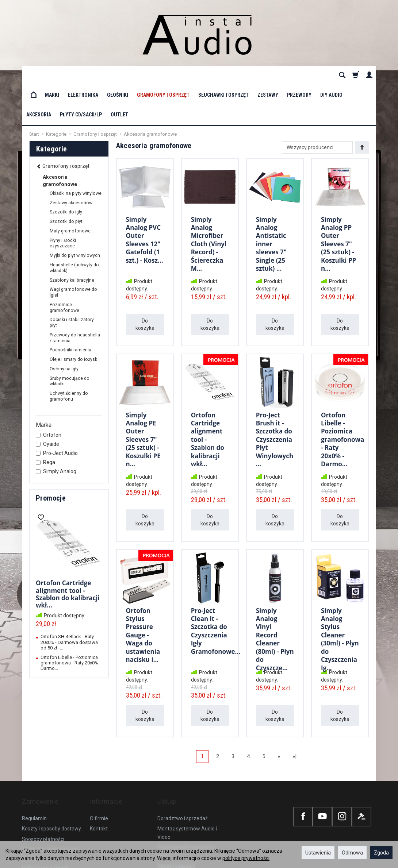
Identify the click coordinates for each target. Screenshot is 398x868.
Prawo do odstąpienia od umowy (50, 804)
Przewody (299, 75)
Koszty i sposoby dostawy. (52, 779)
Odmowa (352, 853)
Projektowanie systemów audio (187, 802)
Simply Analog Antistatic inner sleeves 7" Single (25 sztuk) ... (271, 202)
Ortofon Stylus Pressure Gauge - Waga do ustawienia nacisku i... (143, 593)
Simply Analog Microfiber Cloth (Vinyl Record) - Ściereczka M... (209, 202)
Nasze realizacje (176, 816)
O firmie (99, 769)
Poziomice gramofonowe (64, 268)
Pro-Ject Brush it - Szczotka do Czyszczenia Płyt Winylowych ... (275, 398)
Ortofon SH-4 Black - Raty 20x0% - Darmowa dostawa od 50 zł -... (69, 603)
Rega (45, 423)
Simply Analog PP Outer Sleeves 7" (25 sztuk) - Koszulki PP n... (338, 202)
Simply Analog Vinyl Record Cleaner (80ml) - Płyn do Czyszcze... (275, 597)
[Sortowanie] (362, 108)
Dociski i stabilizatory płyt (72, 283)
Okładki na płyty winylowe (76, 154)
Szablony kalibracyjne (72, 241)
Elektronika (83, 75)
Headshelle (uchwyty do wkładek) (74, 228)
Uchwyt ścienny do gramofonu (69, 357)
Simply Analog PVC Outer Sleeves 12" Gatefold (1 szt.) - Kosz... (145, 198)
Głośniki (118, 75)
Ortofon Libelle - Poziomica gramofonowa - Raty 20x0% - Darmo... (342, 398)
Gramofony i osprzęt (163, 75)
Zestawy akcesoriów (71, 163)
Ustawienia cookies (44, 829)
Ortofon (49, 396)
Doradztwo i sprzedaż (183, 769)
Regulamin (34, 769)
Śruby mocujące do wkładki (70, 342)
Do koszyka (145, 285)
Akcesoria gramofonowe (60, 141)
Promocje (51, 459)
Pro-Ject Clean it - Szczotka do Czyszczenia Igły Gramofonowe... (216, 589)
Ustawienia (318, 853)
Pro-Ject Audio (57, 414)
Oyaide (47, 405)
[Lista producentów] (317, 108)
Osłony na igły (64, 329)
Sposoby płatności (43, 790)
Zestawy (268, 75)
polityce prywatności (246, 858)
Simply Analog (56, 432)
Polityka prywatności (46, 818)
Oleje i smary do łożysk (73, 320)
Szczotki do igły (66, 173)
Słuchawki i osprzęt (223, 75)
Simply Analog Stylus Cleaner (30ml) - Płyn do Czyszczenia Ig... (340, 597)
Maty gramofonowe (70, 192)
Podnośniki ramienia (70, 310)
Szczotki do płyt (66, 182)
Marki (52, 75)
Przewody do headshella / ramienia (75, 298)
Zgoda (381, 853)
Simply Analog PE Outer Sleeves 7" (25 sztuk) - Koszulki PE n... (143, 398)
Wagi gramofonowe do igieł (73, 253)
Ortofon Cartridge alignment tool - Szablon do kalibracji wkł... (68, 555)
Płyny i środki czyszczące (63, 204)
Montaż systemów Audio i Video (187, 783)
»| (294, 717)
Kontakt (99, 779)
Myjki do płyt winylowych (75, 216)
